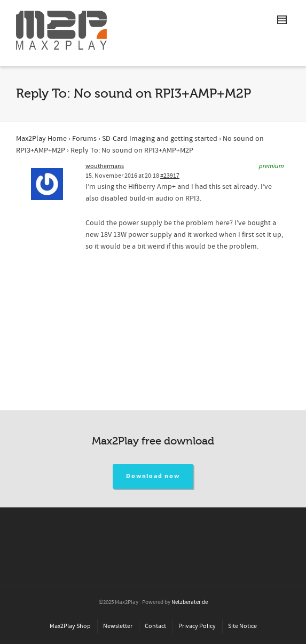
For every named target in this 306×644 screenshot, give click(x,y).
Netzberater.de (190, 602)
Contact (155, 626)
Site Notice (242, 626)
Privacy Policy (197, 626)
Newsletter (118, 626)
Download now (153, 476)
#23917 (170, 176)
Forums (84, 139)
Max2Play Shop (70, 626)
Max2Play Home (41, 139)
